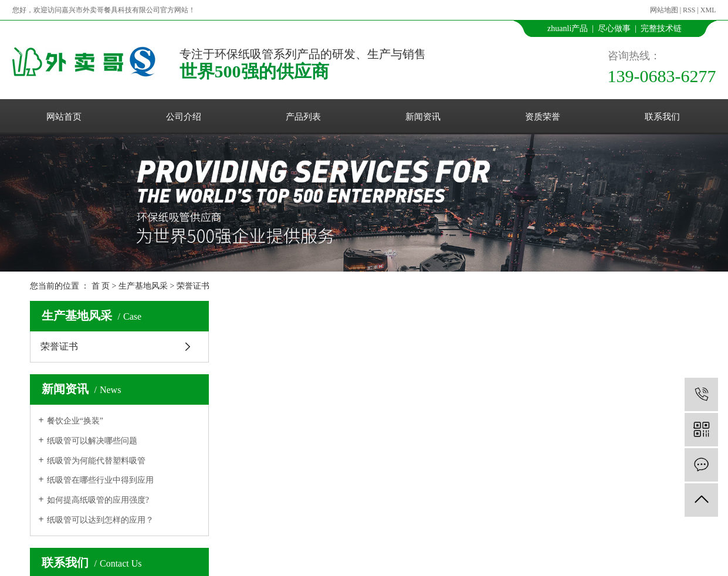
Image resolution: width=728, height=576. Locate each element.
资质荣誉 (543, 117)
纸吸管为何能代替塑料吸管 (96, 461)
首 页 (101, 286)
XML (708, 10)
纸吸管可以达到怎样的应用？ (100, 520)
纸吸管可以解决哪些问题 (92, 441)
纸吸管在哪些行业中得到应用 (100, 480)
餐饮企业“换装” (75, 421)
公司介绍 (184, 117)
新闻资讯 (423, 117)
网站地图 (664, 10)
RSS (689, 10)
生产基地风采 (143, 286)
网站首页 (64, 117)
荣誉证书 (193, 286)
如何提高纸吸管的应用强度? (98, 500)
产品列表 (303, 117)
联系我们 (662, 117)
